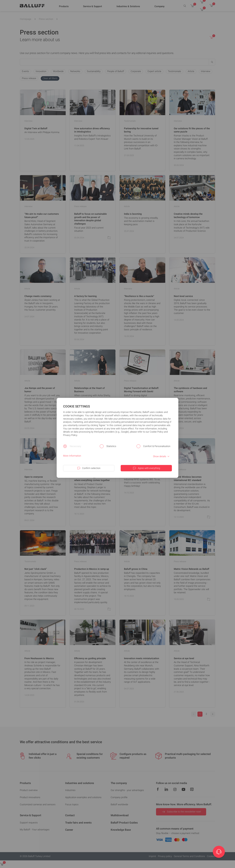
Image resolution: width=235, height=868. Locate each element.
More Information (72, 456)
